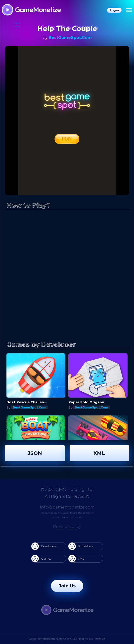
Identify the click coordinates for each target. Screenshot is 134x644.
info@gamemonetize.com (67, 507)
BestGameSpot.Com (70, 38)
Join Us (67, 586)
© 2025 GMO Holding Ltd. (67, 490)
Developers (44, 546)
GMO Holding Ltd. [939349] (88, 639)
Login (114, 10)
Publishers (81, 546)
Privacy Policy (67, 526)
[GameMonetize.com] (31, 10)
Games (41, 559)
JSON (35, 453)
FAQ (76, 559)
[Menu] (129, 10)
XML (99, 453)
